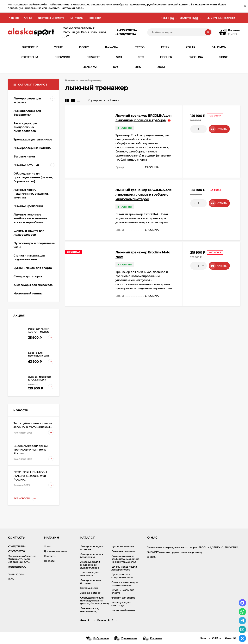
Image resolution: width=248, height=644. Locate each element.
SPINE (223, 57)
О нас (28, 18)
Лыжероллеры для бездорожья (92, 556)
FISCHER (166, 57)
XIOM (161, 67)
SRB (119, 57)
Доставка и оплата (51, 18)
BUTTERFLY (30, 47)
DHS (138, 67)
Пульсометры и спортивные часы (122, 576)
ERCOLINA (196, 57)
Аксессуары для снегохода (121, 604)
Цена (112, 100)
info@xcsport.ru (17, 567)
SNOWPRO (62, 57)
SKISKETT (93, 57)
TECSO (140, 47)
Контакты (76, 18)
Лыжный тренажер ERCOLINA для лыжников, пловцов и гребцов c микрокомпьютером (143, 195)
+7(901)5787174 (126, 34)
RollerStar (112, 47)
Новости (95, 18)
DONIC (84, 47)
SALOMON (219, 47)
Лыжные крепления (123, 551)
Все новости (25, 498)
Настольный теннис (124, 610)
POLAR (190, 47)
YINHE (58, 47)
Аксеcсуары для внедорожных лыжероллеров (90, 565)
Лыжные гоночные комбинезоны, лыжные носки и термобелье (125, 559)
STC (141, 57)
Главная (13, 18)
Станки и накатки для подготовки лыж (124, 584)
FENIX (165, 47)
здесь (80, 8)
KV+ (116, 67)
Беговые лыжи (89, 588)
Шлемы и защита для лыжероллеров (124, 568)
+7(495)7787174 (126, 30)
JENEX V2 (90, 67)
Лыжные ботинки (91, 593)
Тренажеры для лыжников (90, 574)
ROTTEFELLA (29, 57)
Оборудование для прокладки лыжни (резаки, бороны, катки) (94, 601)
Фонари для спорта (123, 598)
